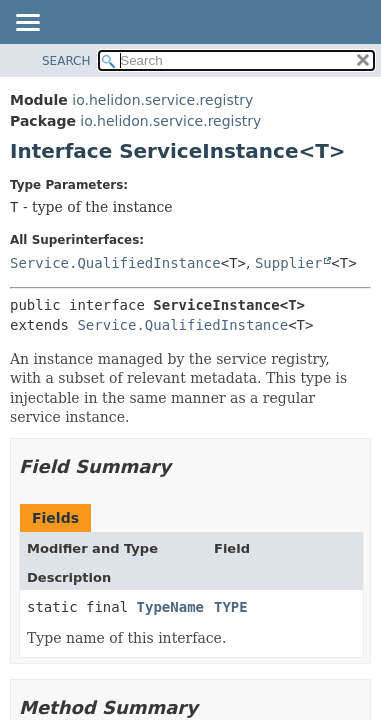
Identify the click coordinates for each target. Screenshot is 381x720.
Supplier (288, 263)
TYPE (231, 607)
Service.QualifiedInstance (115, 263)
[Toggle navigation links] (27, 24)
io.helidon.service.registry (162, 100)
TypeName (170, 607)
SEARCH (66, 61)
